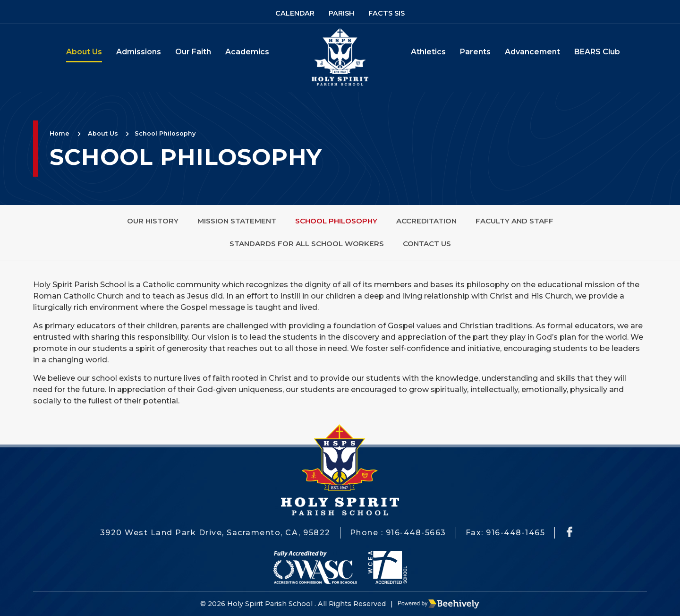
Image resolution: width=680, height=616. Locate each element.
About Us (84, 52)
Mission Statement (237, 221)
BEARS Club (597, 52)
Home (59, 133)
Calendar (295, 13)
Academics (247, 52)
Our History (153, 221)
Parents (475, 52)
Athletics (428, 52)
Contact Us (427, 244)
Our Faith (193, 52)
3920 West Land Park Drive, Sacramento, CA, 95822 (215, 533)
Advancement (532, 52)
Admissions (139, 52)
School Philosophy (165, 133)
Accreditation (426, 221)
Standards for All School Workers (307, 244)
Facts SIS (387, 13)
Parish (341, 13)
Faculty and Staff (514, 221)
